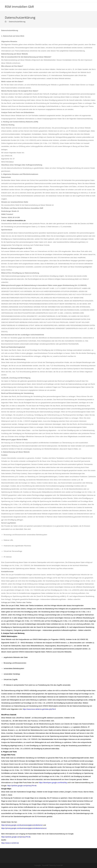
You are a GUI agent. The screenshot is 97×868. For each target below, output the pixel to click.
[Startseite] (6, 22)
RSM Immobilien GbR (19, 7)
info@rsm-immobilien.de (16, 220)
